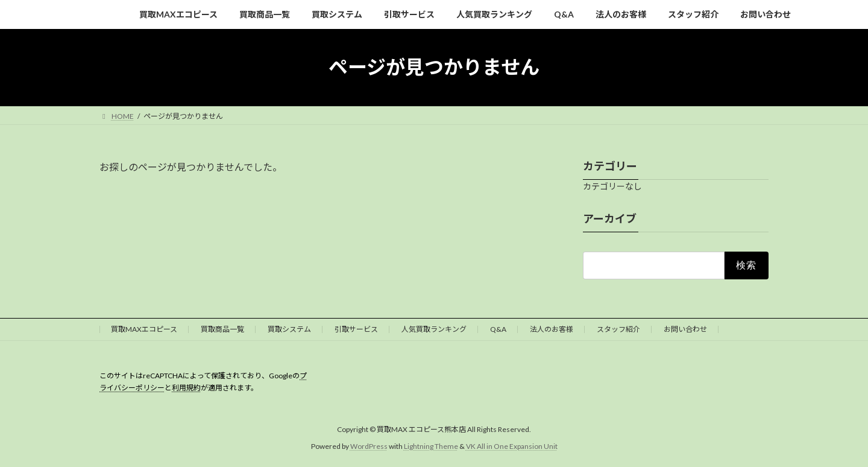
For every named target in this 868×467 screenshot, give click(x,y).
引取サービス (356, 329)
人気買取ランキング (434, 329)
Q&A (498, 329)
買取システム (289, 329)
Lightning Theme (431, 446)
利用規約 (186, 388)
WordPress (369, 446)
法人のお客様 (552, 329)
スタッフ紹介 (618, 329)
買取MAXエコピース (144, 329)
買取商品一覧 (222, 329)
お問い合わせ (685, 329)
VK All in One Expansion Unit (512, 446)
